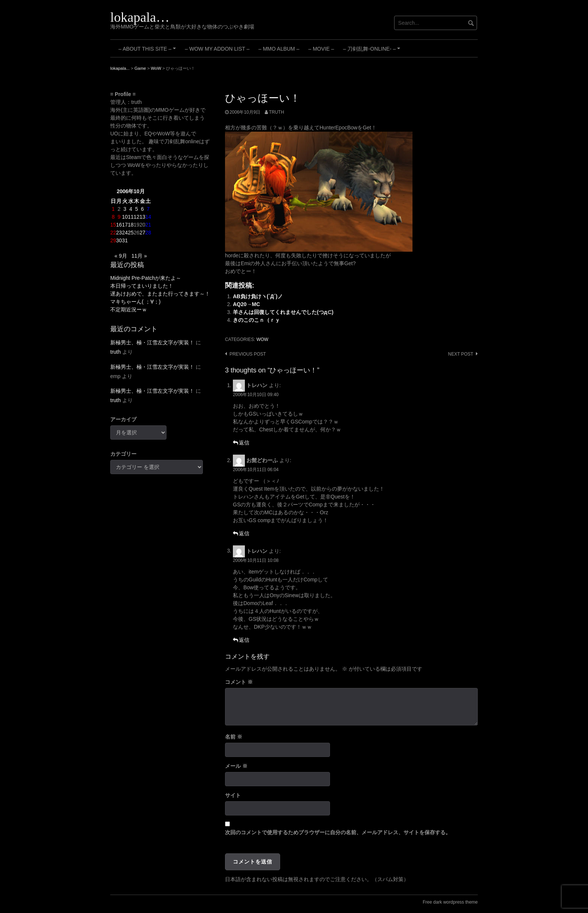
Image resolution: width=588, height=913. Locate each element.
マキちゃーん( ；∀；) (135, 302)
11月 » (139, 256)
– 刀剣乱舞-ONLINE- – (373, 51)
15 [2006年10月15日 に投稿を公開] (113, 225)
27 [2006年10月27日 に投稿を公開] (142, 233)
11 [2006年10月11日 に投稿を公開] (131, 217)
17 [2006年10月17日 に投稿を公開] (125, 225)
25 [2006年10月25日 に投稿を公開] (131, 233)
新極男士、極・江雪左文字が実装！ (152, 342)
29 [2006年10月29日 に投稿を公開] (113, 240)
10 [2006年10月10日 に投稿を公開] (125, 217)
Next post (461, 354)
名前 (234, 737)
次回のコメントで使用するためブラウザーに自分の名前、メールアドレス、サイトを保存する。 (338, 832)
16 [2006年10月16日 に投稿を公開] (119, 225)
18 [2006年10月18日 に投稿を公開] (131, 225)
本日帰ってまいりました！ (142, 286)
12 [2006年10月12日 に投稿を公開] (136, 217)
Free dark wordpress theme (450, 902)
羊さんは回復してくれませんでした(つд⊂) (283, 312)
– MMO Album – (279, 49)
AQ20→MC (246, 304)
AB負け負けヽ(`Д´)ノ (258, 296)
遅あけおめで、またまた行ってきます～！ (160, 294)
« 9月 (121, 256)
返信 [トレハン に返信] (244, 443)
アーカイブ (123, 419)
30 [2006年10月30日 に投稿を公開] (119, 240)
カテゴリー (123, 454)
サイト (233, 795)
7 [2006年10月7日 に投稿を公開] (148, 209)
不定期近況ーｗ (129, 309)
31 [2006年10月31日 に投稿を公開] (125, 240)
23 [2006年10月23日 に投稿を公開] (119, 233)
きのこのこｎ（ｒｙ (256, 320)
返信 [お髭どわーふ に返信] (244, 533)
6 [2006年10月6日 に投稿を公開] (142, 209)
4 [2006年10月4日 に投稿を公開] (131, 209)
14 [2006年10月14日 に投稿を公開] (148, 217)
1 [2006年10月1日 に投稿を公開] (113, 209)
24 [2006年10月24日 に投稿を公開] (125, 233)
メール (236, 766)
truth (276, 112)
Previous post (248, 354)
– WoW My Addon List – (217, 49)
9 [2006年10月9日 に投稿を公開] (119, 217)
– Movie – (321, 49)
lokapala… (140, 17)
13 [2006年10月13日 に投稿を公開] (142, 217)
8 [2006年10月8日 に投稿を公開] (113, 217)
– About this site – (148, 51)
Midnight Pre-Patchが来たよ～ (146, 278)
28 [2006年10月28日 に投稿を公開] (148, 233)
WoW (262, 339)
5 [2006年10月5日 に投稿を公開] (136, 209)
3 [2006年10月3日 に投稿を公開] (125, 209)
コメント (239, 682)
